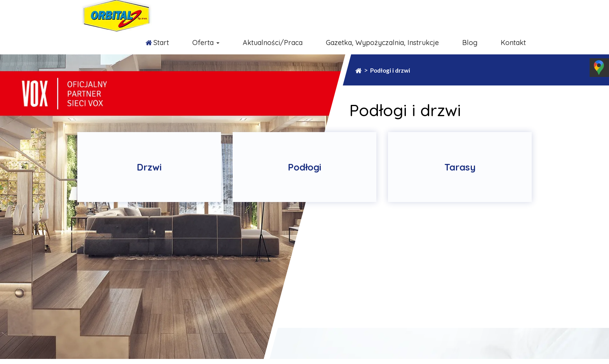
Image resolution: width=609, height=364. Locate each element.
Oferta (206, 43)
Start (161, 43)
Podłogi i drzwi (390, 70)
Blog (470, 43)
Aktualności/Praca (273, 43)
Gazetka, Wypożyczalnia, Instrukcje (382, 43)
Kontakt (513, 43)
